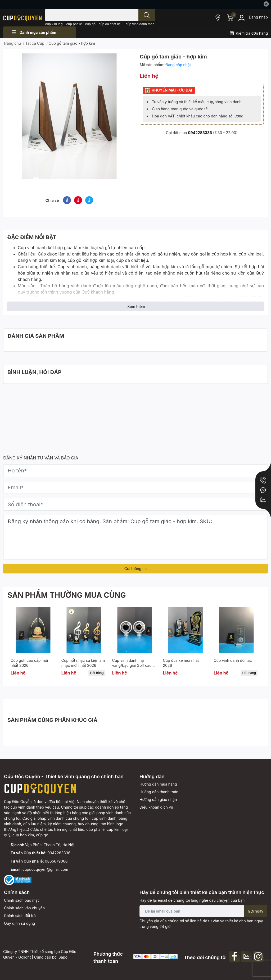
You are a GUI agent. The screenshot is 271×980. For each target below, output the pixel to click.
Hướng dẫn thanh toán (159, 792)
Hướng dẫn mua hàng (158, 784)
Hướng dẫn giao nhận (158, 799)
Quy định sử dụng (19, 923)
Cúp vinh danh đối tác (233, 660)
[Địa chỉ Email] (203, 911)
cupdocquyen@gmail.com (45, 869)
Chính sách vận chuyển (24, 908)
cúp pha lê (74, 24)
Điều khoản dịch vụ (156, 807)
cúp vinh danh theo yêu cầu (146, 24)
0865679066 (56, 861)
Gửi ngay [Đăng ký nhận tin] (256, 911)
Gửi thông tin (136, 569)
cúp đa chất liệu (111, 24)
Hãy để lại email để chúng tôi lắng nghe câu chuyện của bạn (192, 900)
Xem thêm (136, 306)
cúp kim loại (54, 24)
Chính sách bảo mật (21, 900)
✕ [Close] (266, 4)
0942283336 (200, 133)
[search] (147, 15)
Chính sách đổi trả (20, 916)
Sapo (63, 957)
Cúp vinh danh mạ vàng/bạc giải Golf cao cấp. (132, 666)
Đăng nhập (258, 17)
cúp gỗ (90, 24)
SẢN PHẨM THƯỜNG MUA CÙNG (67, 595)
